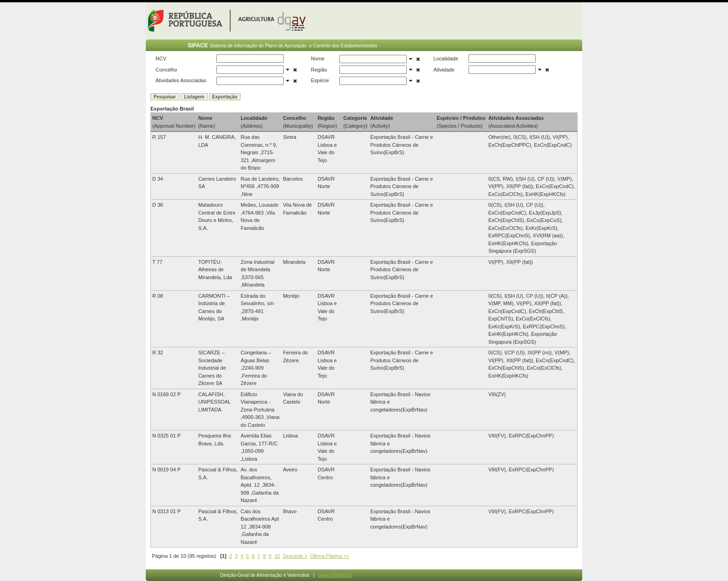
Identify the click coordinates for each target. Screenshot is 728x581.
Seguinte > (295, 556)
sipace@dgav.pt (335, 575)
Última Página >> (330, 556)
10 (277, 556)
